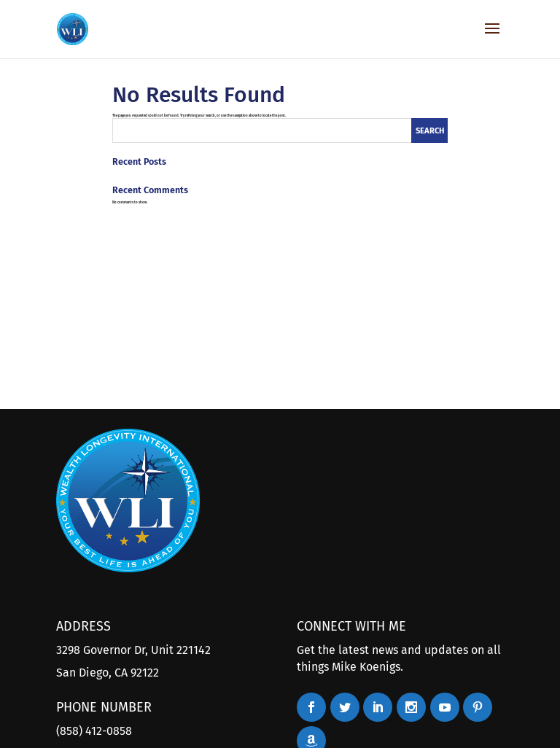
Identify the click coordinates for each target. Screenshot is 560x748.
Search (430, 131)
